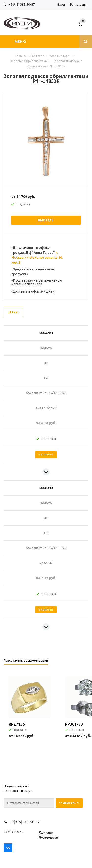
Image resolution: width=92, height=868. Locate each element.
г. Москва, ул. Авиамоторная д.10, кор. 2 (37, 257)
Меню (20, 42)
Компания (46, 832)
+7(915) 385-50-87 (22, 4)
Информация (48, 837)
